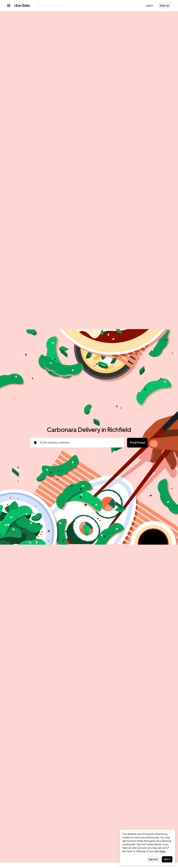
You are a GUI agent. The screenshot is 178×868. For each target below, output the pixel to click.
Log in (149, 6)
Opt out (153, 859)
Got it (167, 859)
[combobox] (80, 443)
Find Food (137, 443)
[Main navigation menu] (9, 6)
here (163, 851)
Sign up (164, 6)
